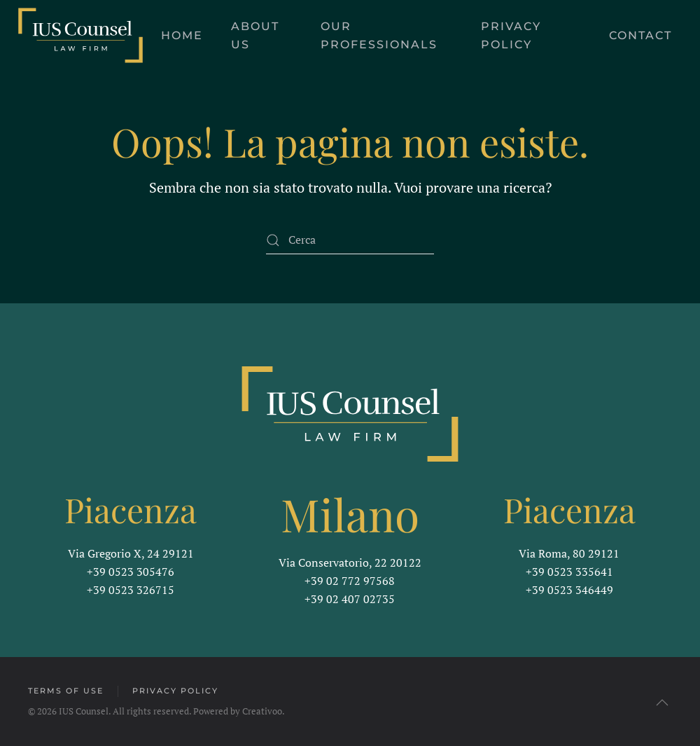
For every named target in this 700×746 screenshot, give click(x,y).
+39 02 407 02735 (350, 598)
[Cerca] (350, 240)
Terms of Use (64, 691)
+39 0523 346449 (569, 588)
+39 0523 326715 (131, 588)
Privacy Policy (511, 35)
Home (182, 35)
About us (255, 35)
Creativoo (261, 711)
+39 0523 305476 (131, 570)
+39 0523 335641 (569, 570)
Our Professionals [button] (379, 35)
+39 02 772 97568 (350, 579)
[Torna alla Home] (80, 35)
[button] (661, 703)
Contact (640, 35)
